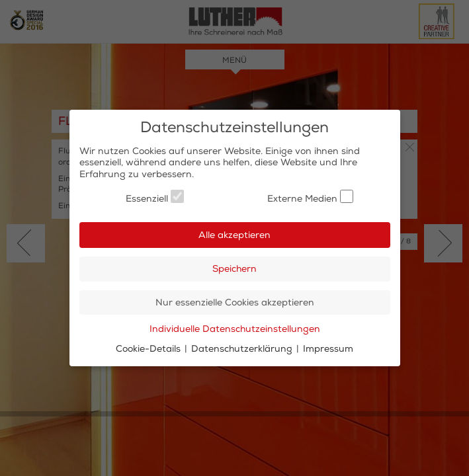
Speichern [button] (234, 269)
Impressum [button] (328, 349)
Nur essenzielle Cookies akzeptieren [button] (235, 302)
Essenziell (155, 197)
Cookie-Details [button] (149, 349)
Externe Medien (310, 197)
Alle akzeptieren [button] (234, 235)
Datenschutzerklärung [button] (243, 349)
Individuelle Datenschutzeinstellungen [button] (235, 329)
